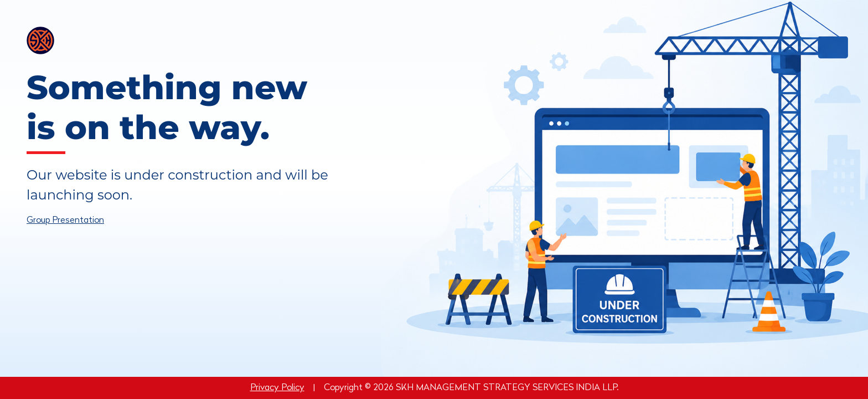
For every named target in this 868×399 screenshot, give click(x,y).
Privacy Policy (277, 388)
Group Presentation (65, 221)
